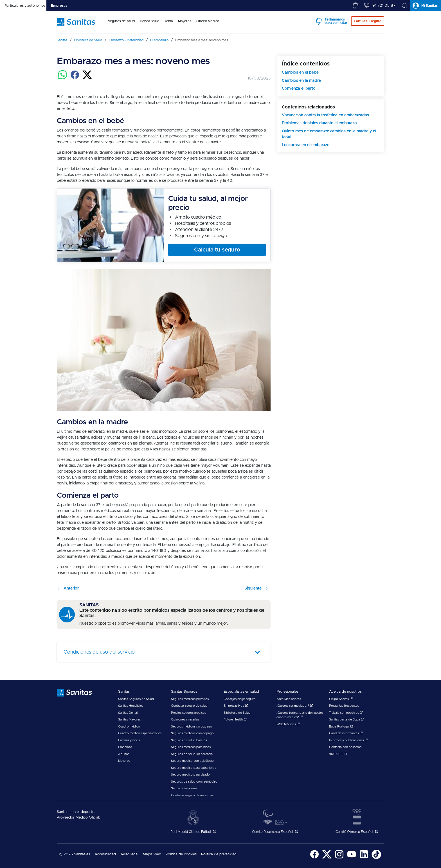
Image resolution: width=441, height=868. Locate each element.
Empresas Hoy (236, 706)
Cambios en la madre (301, 81)
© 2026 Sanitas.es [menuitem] (75, 854)
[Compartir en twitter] (87, 78)
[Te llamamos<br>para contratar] (355, 6)
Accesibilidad (105, 854)
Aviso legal (129, 854)
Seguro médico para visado (190, 775)
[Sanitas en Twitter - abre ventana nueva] (327, 858)
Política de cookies (181, 854)
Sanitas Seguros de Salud (136, 699)
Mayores (124, 761)
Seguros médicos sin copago (192, 727)
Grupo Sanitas (341, 699)
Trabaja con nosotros (346, 713)
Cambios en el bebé (300, 72)
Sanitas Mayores (129, 719)
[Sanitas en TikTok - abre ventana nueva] (376, 858)
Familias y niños (129, 740)
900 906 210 (339, 754)
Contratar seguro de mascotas (192, 795)
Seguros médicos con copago (192, 733)
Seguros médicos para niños (191, 747)
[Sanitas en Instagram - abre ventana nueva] (339, 858)
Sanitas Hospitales (131, 706)
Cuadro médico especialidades (140, 733)
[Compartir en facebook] (75, 78)
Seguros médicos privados (190, 699)
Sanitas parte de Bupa (346, 719)
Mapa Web (152, 854)
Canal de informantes (346, 733)
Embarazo (125, 747)
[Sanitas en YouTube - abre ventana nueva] (352, 858)
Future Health (235, 719)
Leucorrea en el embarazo (306, 145)
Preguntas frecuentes (344, 706)
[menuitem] (121, 25)
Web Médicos (288, 724)
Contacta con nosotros (345, 747)
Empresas (59, 6)
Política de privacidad (219, 854)
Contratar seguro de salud (189, 706)
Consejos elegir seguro (240, 699)
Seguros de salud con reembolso (194, 782)
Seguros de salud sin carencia (192, 754)
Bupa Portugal (341, 727)
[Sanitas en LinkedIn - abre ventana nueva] (364, 858)
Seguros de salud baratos (189, 740)
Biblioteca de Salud (237, 713)
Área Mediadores (289, 699)
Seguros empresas (184, 788)
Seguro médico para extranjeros (193, 768)
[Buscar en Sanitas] (404, 6)
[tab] (23, 6)
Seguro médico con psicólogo (192, 761)
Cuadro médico (129, 727)
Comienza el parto (299, 89)
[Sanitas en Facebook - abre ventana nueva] (314, 858)
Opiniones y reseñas (185, 719)
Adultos (124, 754)
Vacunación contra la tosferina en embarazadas (325, 115)
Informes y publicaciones (348, 740)
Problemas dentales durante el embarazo (319, 123)
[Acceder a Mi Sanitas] (426, 6)
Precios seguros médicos (189, 713)
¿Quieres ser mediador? (295, 706)
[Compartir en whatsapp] (62, 78)
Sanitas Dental (128, 713)
